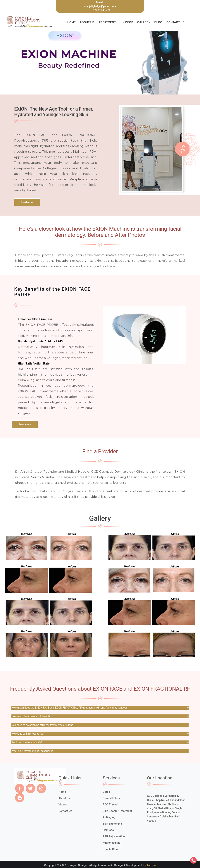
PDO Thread (110, 805)
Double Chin (110, 849)
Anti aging (109, 817)
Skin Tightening (112, 824)
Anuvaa (151, 865)
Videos (128, 22)
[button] (109, 335)
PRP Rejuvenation (114, 836)
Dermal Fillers (111, 798)
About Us (87, 22)
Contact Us (175, 22)
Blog (158, 22)
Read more (27, 202)
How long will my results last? (28, 734)
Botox (106, 792)
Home (71, 22)
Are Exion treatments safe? (27, 742)
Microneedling (112, 843)
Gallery (144, 22)
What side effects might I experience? (33, 751)
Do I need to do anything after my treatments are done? (43, 725)
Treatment (107, 22)
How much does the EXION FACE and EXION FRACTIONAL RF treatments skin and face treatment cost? (70, 708)
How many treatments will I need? (31, 716)
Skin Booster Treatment (117, 811)
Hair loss (108, 830)
